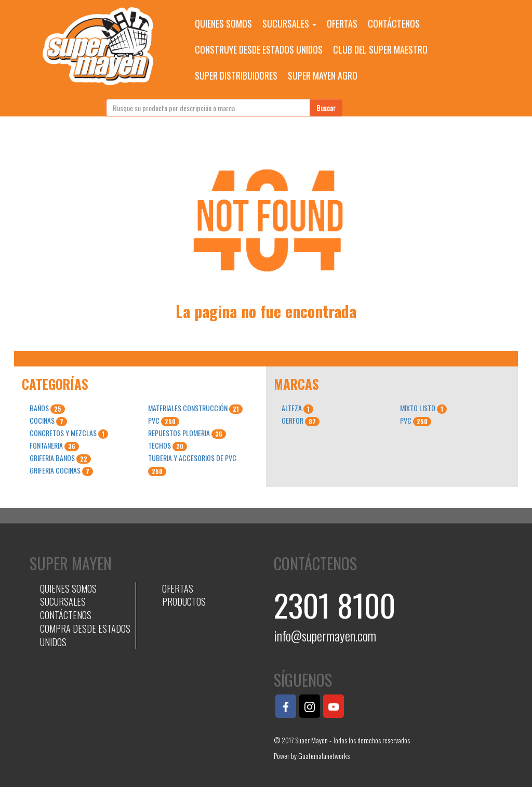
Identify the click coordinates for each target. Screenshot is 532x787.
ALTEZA (297, 408)
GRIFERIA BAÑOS (60, 458)
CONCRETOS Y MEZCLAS (69, 433)
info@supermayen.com (325, 635)
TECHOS (168, 445)
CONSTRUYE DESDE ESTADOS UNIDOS (259, 49)
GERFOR (301, 421)
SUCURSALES (289, 23)
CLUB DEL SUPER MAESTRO (380, 49)
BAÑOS (47, 408)
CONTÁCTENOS (394, 23)
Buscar (326, 107)
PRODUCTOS (184, 601)
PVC (164, 421)
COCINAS (48, 421)
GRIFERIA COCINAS (61, 470)
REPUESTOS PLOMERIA (187, 433)
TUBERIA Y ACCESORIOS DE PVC (192, 464)
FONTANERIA (54, 445)
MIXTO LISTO (423, 408)
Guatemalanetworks (324, 756)
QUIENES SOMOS (223, 23)
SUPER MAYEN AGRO (323, 75)
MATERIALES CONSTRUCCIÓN (195, 408)
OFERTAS (342, 23)
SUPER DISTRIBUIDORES (236, 75)
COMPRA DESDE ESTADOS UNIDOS (85, 635)
